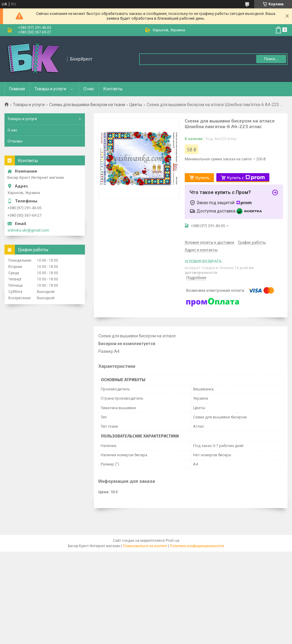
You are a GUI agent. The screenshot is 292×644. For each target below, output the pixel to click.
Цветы (136, 105)
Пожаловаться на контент (145, 546)
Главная (17, 89)
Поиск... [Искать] (271, 59)
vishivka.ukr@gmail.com (28, 230)
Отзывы (15, 141)
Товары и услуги (50, 89)
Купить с (246, 178)
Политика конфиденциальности (197, 546)
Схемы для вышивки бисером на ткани (87, 105)
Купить (202, 177)
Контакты (113, 89)
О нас (89, 89)
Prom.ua (173, 541)
